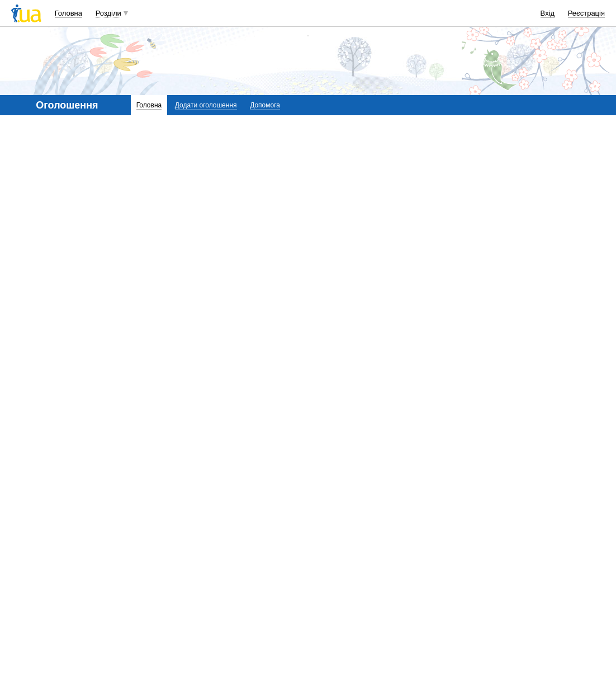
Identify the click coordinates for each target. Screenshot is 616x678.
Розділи (108, 13)
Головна (68, 13)
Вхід (548, 13)
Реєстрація (586, 13)
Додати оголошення (206, 105)
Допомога (265, 105)
